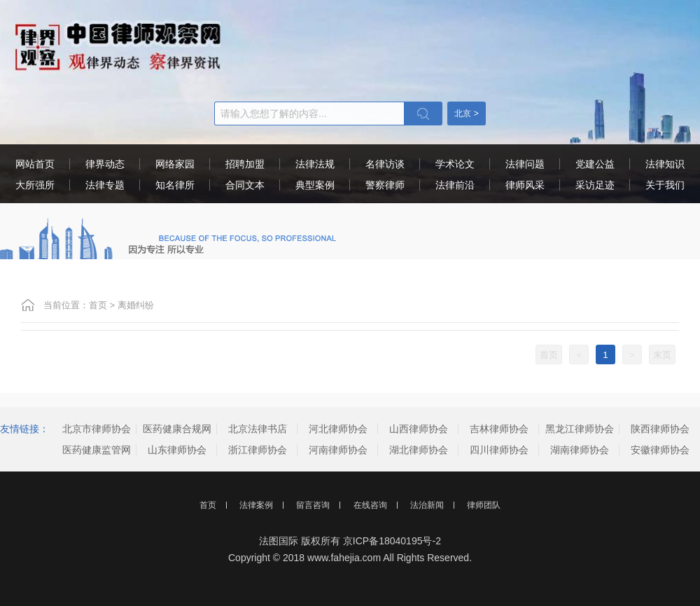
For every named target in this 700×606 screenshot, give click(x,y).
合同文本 (245, 185)
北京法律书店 (258, 429)
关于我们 (665, 185)
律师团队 (484, 505)
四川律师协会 (499, 450)
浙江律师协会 (258, 450)
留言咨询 (313, 505)
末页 (662, 355)
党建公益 (595, 164)
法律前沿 (455, 185)
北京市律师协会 (97, 429)
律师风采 (525, 185)
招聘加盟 (245, 164)
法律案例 (256, 505)
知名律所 (175, 185)
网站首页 (35, 164)
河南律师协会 (338, 450)
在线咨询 (370, 505)
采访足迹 (595, 185)
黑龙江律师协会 (580, 429)
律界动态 (105, 164)
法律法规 (315, 164)
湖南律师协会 (580, 450)
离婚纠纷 (136, 305)
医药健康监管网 (97, 450)
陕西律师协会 (660, 429)
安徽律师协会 (660, 450)
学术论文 (455, 164)
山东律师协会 (177, 450)
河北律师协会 (338, 429)
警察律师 (385, 185)
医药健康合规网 (177, 429)
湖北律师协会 (419, 450)
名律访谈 (385, 164)
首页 (98, 305)
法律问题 (525, 164)
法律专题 (105, 185)
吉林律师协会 (499, 429)
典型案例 (315, 185)
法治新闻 (427, 505)
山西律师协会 (419, 429)
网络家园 (175, 164)
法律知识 (665, 164)
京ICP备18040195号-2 (392, 541)
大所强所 (35, 185)
